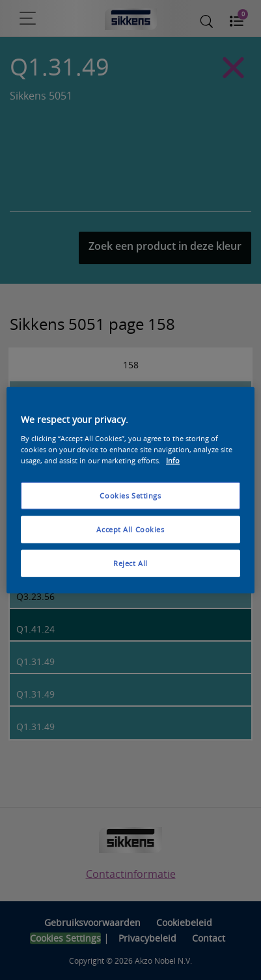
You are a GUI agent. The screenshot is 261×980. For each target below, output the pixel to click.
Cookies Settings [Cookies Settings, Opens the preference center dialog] (130, 496)
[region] (130, 490)
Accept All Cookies (130, 529)
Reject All (130, 563)
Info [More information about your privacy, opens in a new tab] (173, 460)
